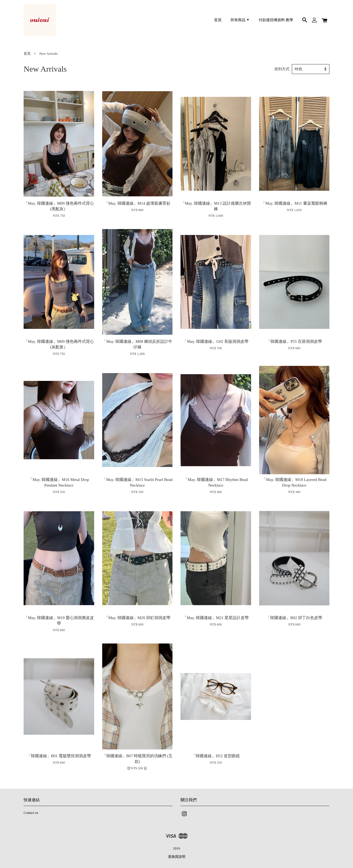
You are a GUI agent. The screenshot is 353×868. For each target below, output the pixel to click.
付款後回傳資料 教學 (276, 20)
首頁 (218, 20)
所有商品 (240, 20)
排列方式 (282, 69)
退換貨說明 (177, 857)
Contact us (31, 813)
